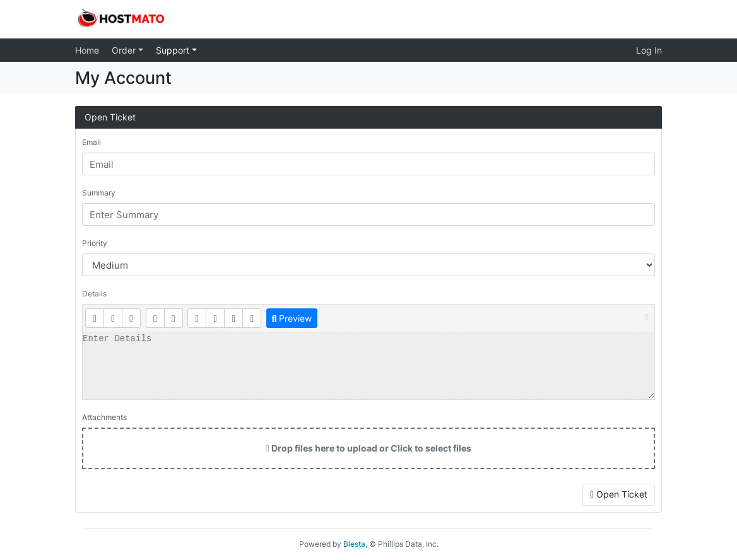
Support (174, 50)
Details (94, 294)
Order (125, 50)
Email (91, 142)
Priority (95, 243)
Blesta (354, 544)
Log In (649, 50)
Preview (292, 318)
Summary (99, 193)
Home (87, 50)
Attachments (104, 417)
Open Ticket (618, 494)
